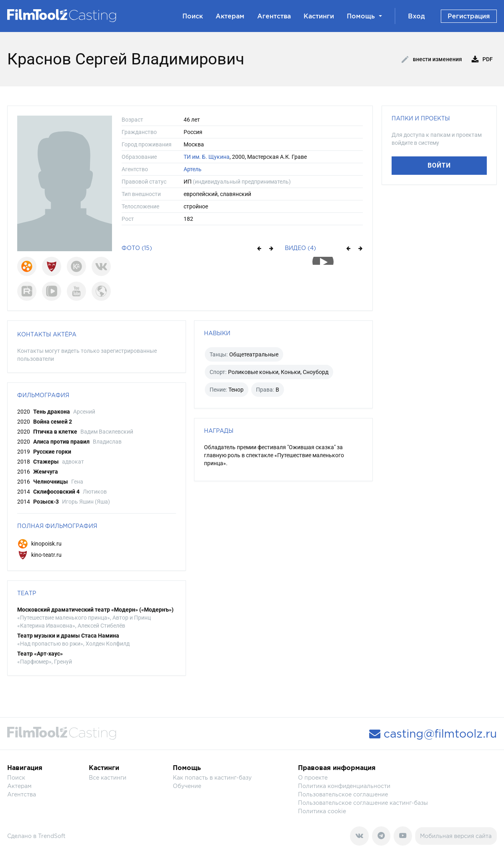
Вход (416, 16)
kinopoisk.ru (39, 544)
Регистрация (469, 16)
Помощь (364, 16)
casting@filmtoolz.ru (433, 734)
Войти (439, 165)
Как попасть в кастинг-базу (212, 777)
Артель (193, 169)
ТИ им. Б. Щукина (207, 157)
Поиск (193, 16)
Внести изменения (432, 60)
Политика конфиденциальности (344, 786)
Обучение (187, 786)
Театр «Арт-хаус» (40, 654)
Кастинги (319, 16)
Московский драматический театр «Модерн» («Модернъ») (95, 610)
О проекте (313, 777)
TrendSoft (52, 836)
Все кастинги (108, 777)
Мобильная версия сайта (456, 836)
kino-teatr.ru (39, 555)
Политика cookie (322, 811)
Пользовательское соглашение (343, 794)
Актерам (230, 16)
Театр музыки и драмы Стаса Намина (68, 636)
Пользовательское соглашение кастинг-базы (363, 803)
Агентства (274, 16)
